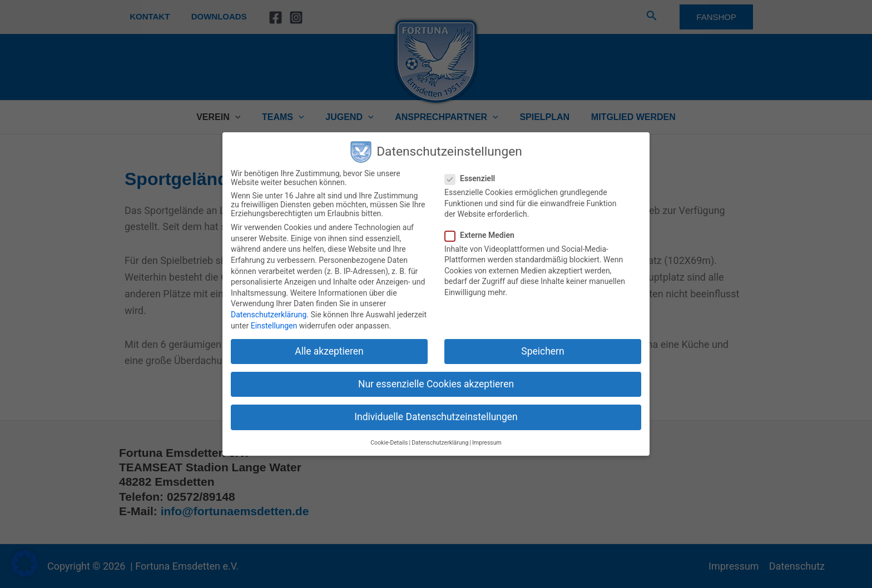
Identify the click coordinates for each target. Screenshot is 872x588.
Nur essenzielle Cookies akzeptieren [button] (436, 384)
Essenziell (473, 178)
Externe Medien (483, 235)
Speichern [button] (542, 351)
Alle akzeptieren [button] (329, 351)
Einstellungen (274, 326)
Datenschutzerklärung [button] (440, 443)
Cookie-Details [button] (389, 443)
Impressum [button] (487, 443)
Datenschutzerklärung (269, 315)
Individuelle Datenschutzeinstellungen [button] (436, 417)
